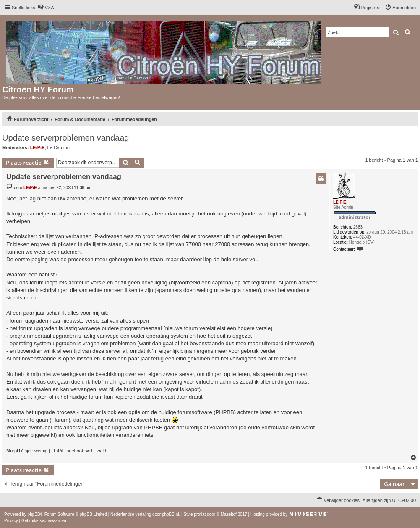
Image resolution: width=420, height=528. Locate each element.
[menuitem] (46, 8)
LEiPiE (38, 147)
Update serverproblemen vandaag (65, 138)
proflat (200, 514)
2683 (358, 227)
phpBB (34, 514)
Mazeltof (229, 514)
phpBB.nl (171, 514)
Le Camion (59, 147)
